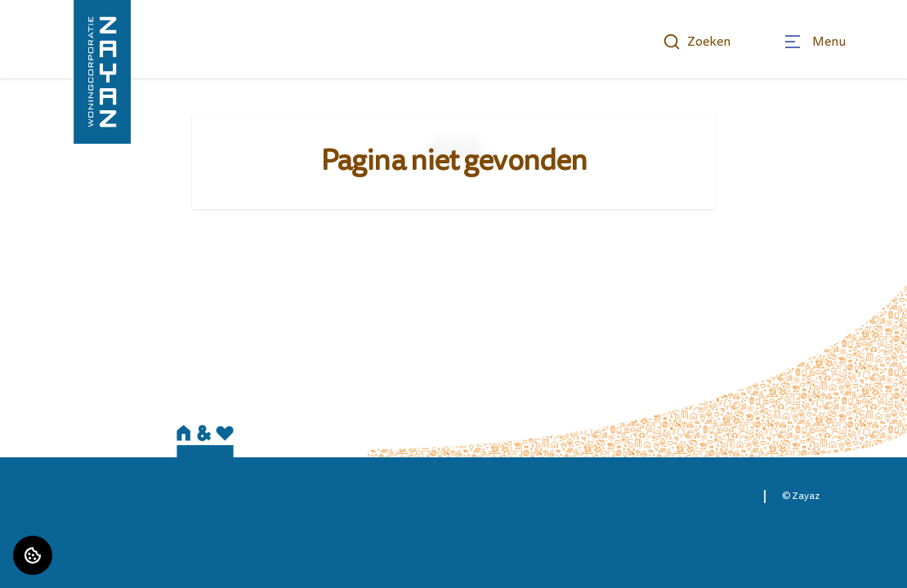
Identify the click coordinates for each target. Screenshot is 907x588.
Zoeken (697, 42)
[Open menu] (814, 42)
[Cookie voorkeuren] (33, 555)
